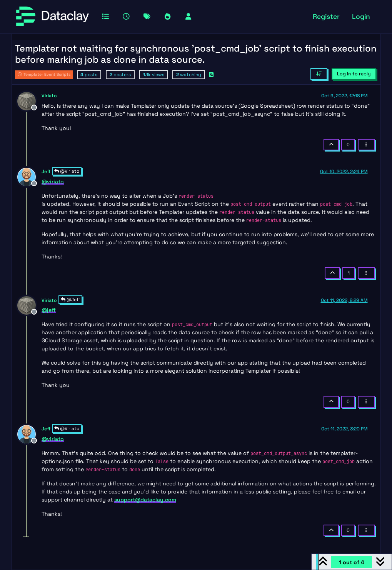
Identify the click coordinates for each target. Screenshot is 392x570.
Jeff (46, 172)
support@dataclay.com (145, 500)
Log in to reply (354, 74)
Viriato (49, 96)
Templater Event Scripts (44, 74)
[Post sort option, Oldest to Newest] (319, 74)
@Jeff (70, 300)
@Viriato (67, 171)
